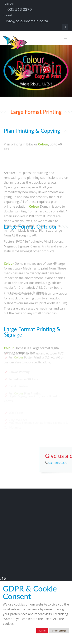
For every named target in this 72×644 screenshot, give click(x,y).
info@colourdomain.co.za (27, 21)
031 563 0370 (20, 9)
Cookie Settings (59, 631)
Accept (42, 631)
